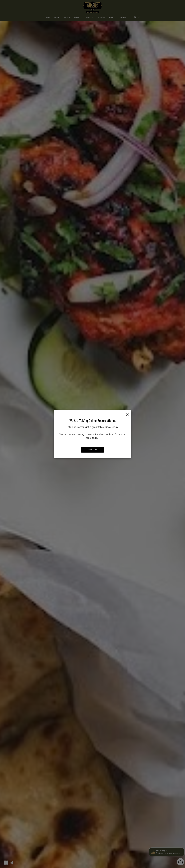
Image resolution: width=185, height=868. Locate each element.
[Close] (127, 414)
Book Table (92, 450)
